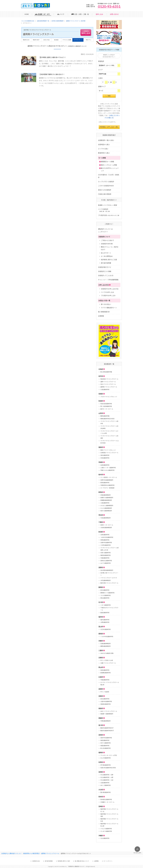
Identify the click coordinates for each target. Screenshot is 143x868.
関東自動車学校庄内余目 (107, 419)
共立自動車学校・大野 (107, 777)
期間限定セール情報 (107, 162)
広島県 (101, 677)
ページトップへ (137, 853)
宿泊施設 (56, 40)
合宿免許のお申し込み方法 (110, 289)
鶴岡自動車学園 (105, 416)
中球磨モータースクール (107, 802)
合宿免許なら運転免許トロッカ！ (12, 853)
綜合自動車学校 (105, 590)
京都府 (101, 641)
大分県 (101, 790)
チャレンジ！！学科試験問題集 (108, 280)
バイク (62, 14)
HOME (27, 14)
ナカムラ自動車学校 (106, 829)
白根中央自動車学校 (106, 542)
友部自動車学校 (105, 465)
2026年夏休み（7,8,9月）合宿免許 (109, 176)
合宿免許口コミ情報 (105, 271)
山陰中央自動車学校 (106, 701)
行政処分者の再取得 (105, 194)
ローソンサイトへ (108, 861)
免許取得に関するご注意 (109, 260)
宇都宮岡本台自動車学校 (107, 485)
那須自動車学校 (105, 483)
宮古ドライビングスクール (108, 384)
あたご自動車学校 (106, 785)
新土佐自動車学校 (106, 748)
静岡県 (101, 587)
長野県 (101, 567)
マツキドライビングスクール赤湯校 (109, 437)
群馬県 (101, 492)
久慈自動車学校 (105, 389)
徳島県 (101, 708)
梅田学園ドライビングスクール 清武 (109, 815)
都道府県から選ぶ (104, 153)
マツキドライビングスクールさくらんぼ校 (109, 432)
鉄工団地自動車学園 (106, 372)
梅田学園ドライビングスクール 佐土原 (109, 825)
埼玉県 (101, 515)
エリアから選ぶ (103, 149)
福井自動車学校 (105, 620)
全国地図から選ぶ (104, 144)
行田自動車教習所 (106, 518)
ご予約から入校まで (107, 240)
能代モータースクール (107, 409)
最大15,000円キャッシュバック (110, 169)
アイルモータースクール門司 (109, 755)
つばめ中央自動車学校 (107, 537)
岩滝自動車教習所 (106, 643)
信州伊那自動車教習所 (107, 570)
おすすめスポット (78, 40)
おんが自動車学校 (106, 758)
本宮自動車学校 (105, 458)
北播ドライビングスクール (108, 663)
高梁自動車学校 (105, 670)
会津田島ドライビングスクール (109, 453)
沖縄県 (101, 835)
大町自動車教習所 (106, 580)
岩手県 (101, 376)
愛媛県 (101, 718)
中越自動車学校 (105, 558)
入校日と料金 (46, 40)
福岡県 (101, 752)
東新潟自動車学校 (106, 555)
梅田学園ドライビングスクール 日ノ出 (109, 810)
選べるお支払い (106, 304)
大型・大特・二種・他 (81, 14)
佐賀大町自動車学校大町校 (108, 768)
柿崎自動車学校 (105, 540)
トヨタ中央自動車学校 (107, 636)
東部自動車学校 (105, 740)
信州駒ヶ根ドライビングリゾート (109, 574)
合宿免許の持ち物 (107, 244)
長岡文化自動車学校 (106, 561)
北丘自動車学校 (105, 838)
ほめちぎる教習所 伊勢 (107, 653)
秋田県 (101, 401)
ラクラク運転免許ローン (109, 308)
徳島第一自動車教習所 (107, 714)
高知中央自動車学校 (106, 738)
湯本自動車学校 (105, 455)
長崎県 (101, 772)
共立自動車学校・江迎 (107, 780)
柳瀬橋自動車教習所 (106, 500)
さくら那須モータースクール (109, 477)
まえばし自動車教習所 (107, 505)
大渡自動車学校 (105, 503)
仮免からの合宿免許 (105, 190)
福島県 (101, 447)
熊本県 (101, 797)
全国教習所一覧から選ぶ (106, 140)
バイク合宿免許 (104, 210)
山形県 (101, 413)
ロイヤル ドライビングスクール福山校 (110, 683)
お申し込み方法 (104, 285)
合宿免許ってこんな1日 (106, 275)
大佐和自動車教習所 (106, 527)
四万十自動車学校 (106, 743)
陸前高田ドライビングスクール (109, 379)
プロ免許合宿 (109, 215)
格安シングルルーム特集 (109, 165)
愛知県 (101, 634)
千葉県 (101, 522)
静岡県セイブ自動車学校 (107, 593)
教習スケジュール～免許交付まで (110, 248)
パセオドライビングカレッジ (109, 397)
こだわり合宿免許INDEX (106, 186)
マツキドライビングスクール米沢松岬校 (109, 427)
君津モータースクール (107, 525)
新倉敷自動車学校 (106, 673)
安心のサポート (106, 253)
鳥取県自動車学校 (106, 704)
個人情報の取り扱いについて (82, 861)
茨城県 (101, 462)
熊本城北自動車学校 (106, 799)
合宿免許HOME (36, 861)
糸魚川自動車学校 (106, 553)
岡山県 (101, 667)
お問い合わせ (114, 14)
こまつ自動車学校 (106, 605)
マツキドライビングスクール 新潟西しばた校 (109, 549)
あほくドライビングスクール (109, 711)
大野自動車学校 (105, 622)
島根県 (101, 689)
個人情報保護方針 (104, 312)
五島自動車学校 (105, 783)
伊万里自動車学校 (106, 765)
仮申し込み (99, 14)
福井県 (101, 617)
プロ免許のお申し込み (108, 295)
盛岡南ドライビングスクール (109, 387)
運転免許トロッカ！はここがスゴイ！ (105, 230)
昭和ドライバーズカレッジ (108, 450)
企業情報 (101, 316)
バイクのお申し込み (107, 292)
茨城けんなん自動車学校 (107, 470)
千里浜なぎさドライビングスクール (109, 609)
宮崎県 (101, 806)
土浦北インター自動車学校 (108, 468)
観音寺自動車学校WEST (107, 731)
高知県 (101, 735)
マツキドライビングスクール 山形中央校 (109, 442)
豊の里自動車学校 (106, 792)
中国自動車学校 (105, 680)
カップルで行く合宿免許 (106, 182)
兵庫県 (101, 658)
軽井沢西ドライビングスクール (109, 583)
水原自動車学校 (105, 535)
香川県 (101, 725)
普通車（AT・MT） (44, 14)
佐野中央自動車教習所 (107, 480)
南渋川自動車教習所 (106, 511)
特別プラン (89, 40)
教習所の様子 (36, 40)
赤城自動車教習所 (106, 495)
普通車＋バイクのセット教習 (108, 205)
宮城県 (101, 394)
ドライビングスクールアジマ (109, 578)
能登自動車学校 (105, 612)
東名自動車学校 (105, 598)
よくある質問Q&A (107, 256)
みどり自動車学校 (106, 563)
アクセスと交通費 (67, 40)
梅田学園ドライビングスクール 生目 (109, 820)
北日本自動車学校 (106, 629)
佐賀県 (101, 762)
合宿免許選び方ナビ (105, 267)
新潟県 (101, 532)
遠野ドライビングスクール (108, 382)
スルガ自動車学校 (106, 595)
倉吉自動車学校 (105, 699)
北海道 (101, 369)
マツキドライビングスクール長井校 (109, 422)
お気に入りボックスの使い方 (112, 117)
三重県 (101, 650)
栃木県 (101, 474)
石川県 (101, 602)
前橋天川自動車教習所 (107, 497)
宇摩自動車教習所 (106, 721)
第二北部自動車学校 (106, 406)
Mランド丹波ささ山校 (107, 660)
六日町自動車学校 (106, 545)
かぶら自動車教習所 (106, 508)
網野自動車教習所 (106, 646)
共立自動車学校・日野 (107, 775)
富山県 (101, 626)
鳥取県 (101, 696)
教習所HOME (26, 40)
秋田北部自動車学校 (106, 404)
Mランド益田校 (105, 692)
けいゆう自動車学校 (106, 831)
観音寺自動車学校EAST (107, 728)
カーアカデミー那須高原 (107, 488)
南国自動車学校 (105, 746)
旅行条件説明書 (106, 263)
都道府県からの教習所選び (32, 853)
